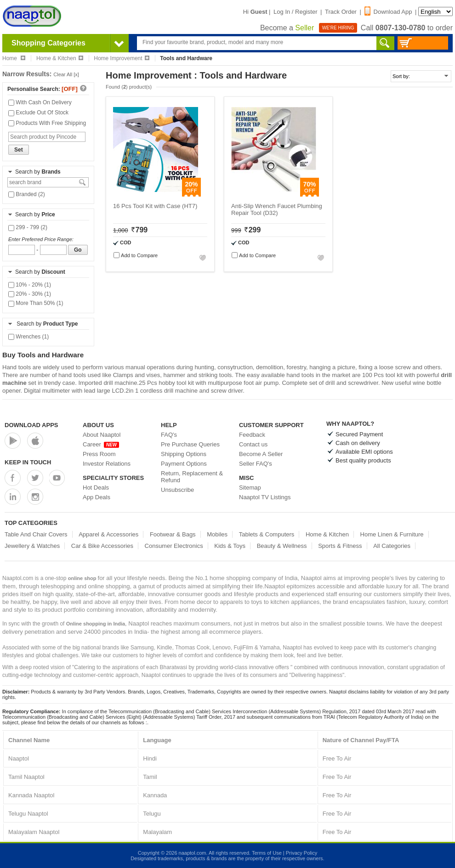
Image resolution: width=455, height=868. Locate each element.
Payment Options (184, 464)
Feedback (252, 435)
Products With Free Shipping (47, 123)
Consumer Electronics (174, 546)
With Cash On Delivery (40, 102)
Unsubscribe (177, 490)
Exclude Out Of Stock (38, 113)
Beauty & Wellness (282, 546)
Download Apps (31, 425)
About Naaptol (102, 435)
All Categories (392, 546)
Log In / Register (295, 12)
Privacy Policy (301, 853)
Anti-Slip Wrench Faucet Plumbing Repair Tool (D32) (277, 209)
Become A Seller (261, 454)
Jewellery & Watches (32, 546)
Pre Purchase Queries (190, 444)
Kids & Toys (230, 546)
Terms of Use (267, 853)
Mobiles (217, 534)
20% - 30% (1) (30, 294)
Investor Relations (107, 464)
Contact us (253, 444)
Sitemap (250, 488)
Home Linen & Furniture (392, 534)
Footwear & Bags (173, 534)
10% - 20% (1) (30, 285)
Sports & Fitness (340, 546)
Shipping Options (184, 454)
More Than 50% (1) (36, 303)
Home (14, 58)
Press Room (99, 454)
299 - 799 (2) (28, 227)
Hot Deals (96, 488)
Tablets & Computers (267, 534)
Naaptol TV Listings (265, 497)
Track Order (341, 12)
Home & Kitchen (60, 58)
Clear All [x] (66, 74)
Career (101, 444)
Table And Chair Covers (36, 534)
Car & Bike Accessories (102, 546)
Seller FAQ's (256, 464)
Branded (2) (27, 194)
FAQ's (169, 435)
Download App (388, 12)
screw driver (227, 391)
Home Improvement (121, 58)
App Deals (97, 497)
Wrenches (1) (28, 337)
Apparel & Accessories (108, 534)
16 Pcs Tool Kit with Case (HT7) (155, 206)
